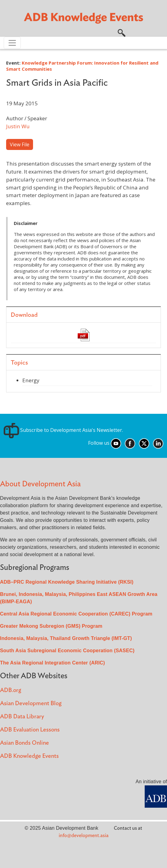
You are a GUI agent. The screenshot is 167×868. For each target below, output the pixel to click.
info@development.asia (84, 836)
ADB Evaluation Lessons (30, 730)
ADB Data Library (22, 717)
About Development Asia (40, 484)
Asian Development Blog (31, 703)
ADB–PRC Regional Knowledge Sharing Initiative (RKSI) (67, 582)
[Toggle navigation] (12, 43)
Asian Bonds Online (24, 743)
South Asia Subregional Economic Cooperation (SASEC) (67, 651)
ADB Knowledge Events (29, 756)
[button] (122, 32)
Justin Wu (18, 126)
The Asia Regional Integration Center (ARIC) (52, 663)
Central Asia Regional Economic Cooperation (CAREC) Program (76, 614)
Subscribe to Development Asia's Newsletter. (63, 430)
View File (20, 144)
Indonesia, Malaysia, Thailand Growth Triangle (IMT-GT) (66, 638)
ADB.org (11, 690)
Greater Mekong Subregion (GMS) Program (51, 626)
